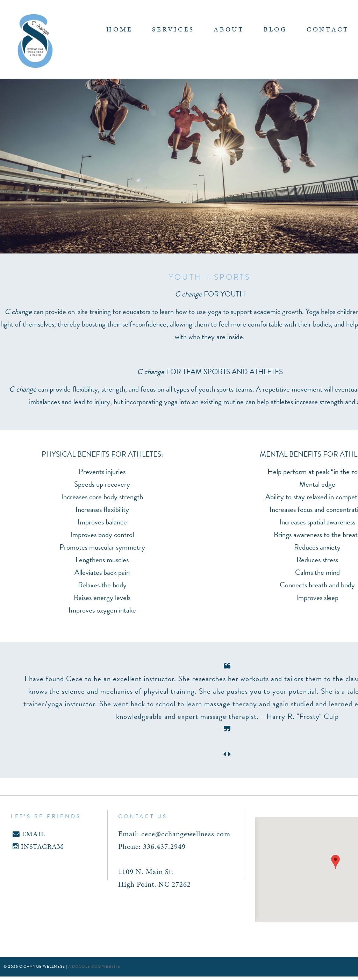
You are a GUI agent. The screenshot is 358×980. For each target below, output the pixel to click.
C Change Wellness (35, 41)
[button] (335, 862)
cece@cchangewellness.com (186, 834)
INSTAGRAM (38, 846)
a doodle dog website (94, 967)
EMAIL (29, 834)
